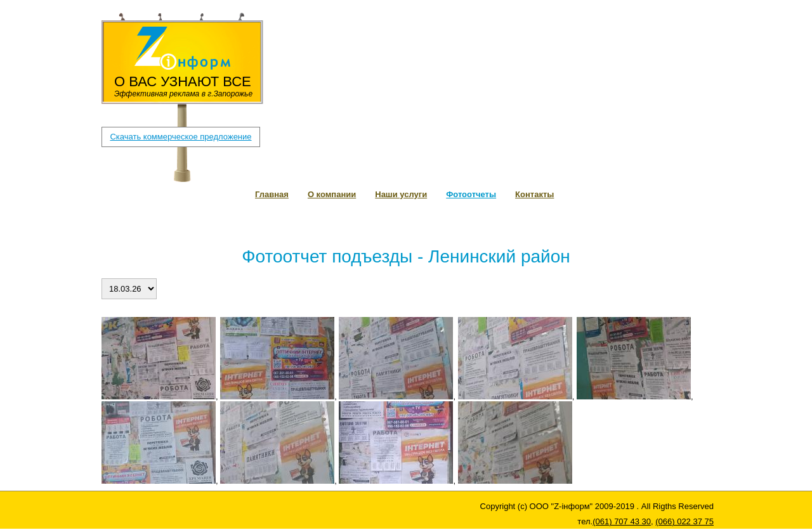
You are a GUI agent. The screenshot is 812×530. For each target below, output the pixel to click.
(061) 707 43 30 (306, 43)
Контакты (534, 194)
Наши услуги (401, 194)
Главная (272, 194)
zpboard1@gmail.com (319, 30)
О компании (332, 194)
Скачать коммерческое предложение (180, 137)
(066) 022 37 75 (379, 43)
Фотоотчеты (471, 194)
